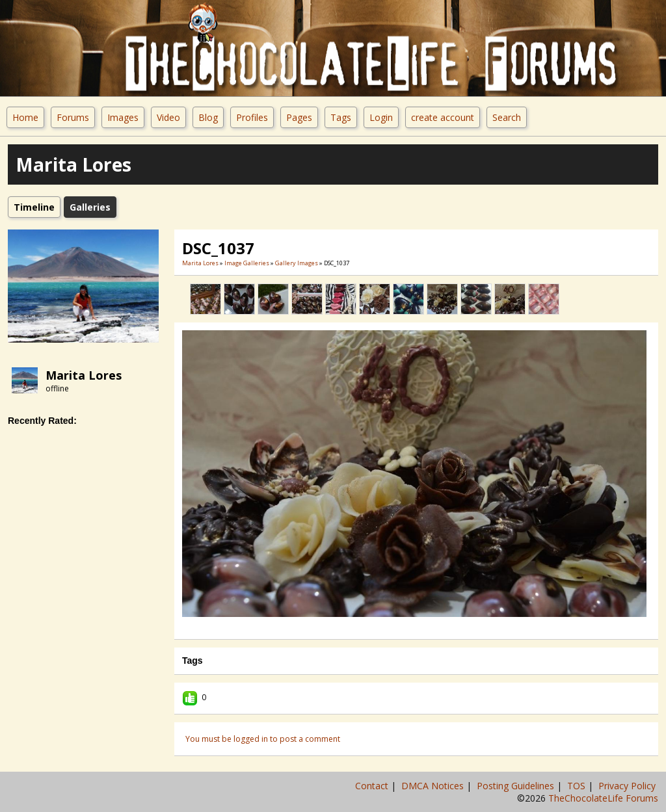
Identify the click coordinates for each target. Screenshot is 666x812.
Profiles (252, 117)
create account (443, 117)
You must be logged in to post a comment (263, 739)
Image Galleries (247, 263)
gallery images (297, 263)
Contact (373, 786)
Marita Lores (84, 375)
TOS (578, 786)
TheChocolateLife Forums (603, 798)
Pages (299, 117)
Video (168, 117)
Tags (341, 117)
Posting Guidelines (517, 786)
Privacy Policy (628, 786)
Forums (73, 117)
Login (381, 117)
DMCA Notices (434, 786)
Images (123, 117)
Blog (208, 117)
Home (25, 117)
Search (507, 117)
